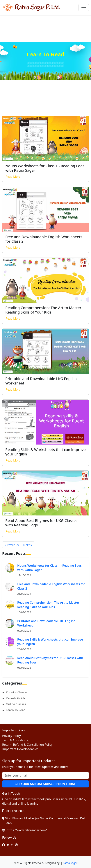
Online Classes (16, 704)
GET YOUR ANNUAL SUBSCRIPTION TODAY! (45, 784)
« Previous (12, 545)
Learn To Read (16, 710)
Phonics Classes (17, 692)
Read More (13, 177)
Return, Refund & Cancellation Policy (27, 745)
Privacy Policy (11, 736)
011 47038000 (14, 811)
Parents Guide (16, 698)
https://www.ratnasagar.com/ (25, 830)
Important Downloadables (20, 749)
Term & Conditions (15, 740)
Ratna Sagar (70, 863)
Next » (27, 545)
